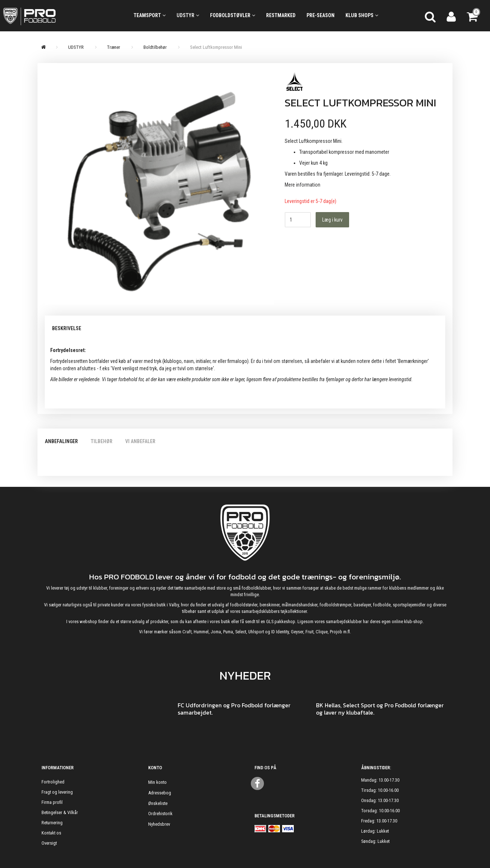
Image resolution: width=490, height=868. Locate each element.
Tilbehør (102, 441)
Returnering (52, 823)
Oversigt (49, 843)
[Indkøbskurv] (473, 16)
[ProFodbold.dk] (61, 16)
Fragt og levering (57, 792)
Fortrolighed (53, 782)
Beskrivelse (67, 328)
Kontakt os (51, 833)
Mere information (303, 185)
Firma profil (52, 802)
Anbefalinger (61, 441)
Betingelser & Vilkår (60, 812)
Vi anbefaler (140, 441)
